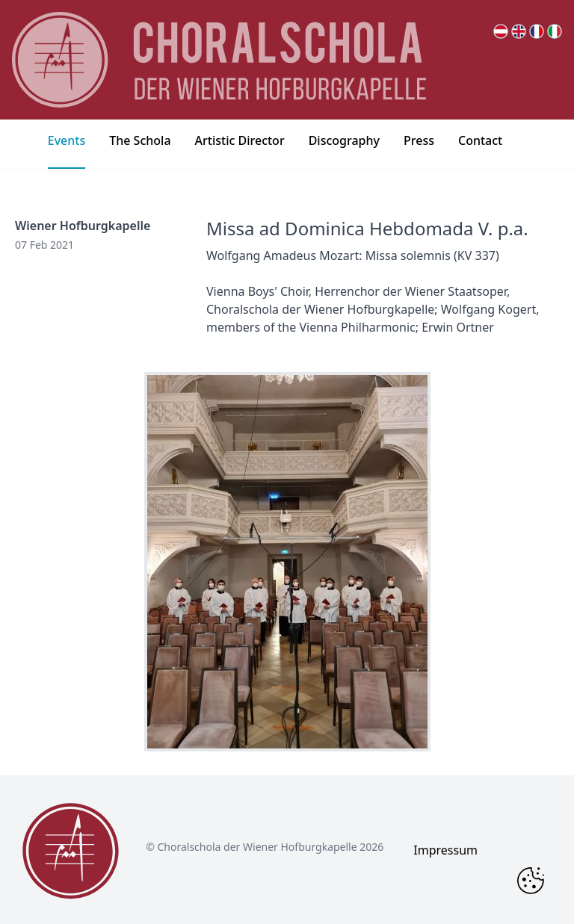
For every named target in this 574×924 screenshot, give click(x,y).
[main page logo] (219, 60)
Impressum (445, 850)
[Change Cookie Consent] (531, 881)
